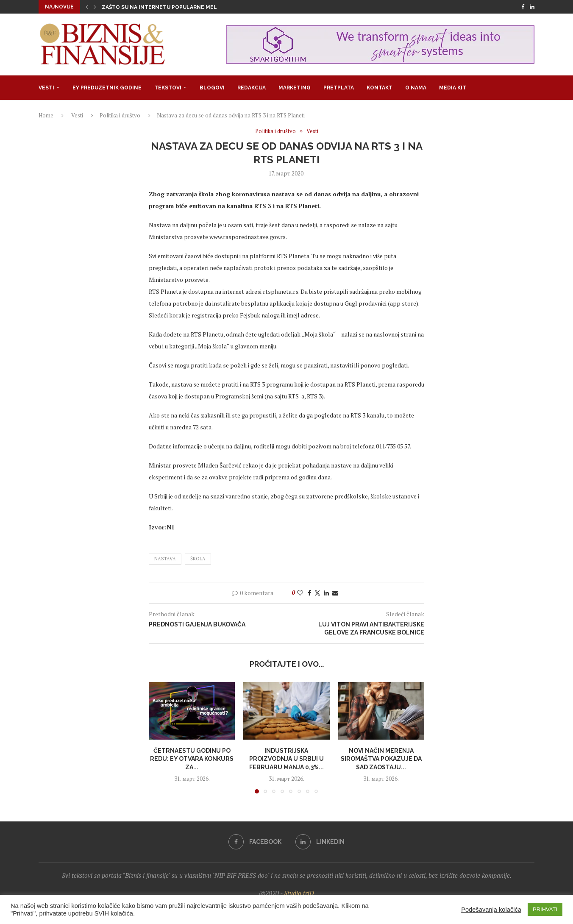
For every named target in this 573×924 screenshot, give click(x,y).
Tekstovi (168, 88)
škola (198, 559)
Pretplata (339, 88)
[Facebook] (523, 7)
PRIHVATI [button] (545, 909)
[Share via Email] (335, 593)
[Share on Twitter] (317, 593)
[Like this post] (300, 593)
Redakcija (252, 88)
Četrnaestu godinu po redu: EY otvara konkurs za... (192, 759)
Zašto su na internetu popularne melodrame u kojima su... (190, 7)
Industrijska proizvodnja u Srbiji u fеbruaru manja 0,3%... (286, 759)
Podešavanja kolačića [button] (491, 910)
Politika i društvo (120, 115)
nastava (165, 559)
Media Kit (453, 88)
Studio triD (299, 893)
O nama (416, 88)
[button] (87, 7)
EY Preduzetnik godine (107, 88)
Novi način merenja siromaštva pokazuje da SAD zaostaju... (381, 759)
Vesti (46, 88)
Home (46, 115)
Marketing (295, 88)
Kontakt (380, 88)
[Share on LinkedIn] (326, 593)
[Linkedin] (532, 7)
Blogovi (212, 88)
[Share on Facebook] (309, 593)
